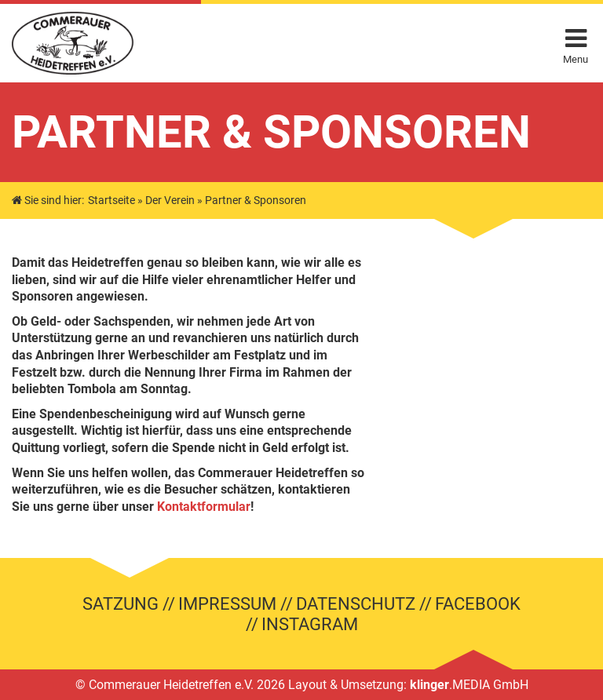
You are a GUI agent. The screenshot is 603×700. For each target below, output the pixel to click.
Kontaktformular (204, 507)
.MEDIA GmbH (469, 685)
